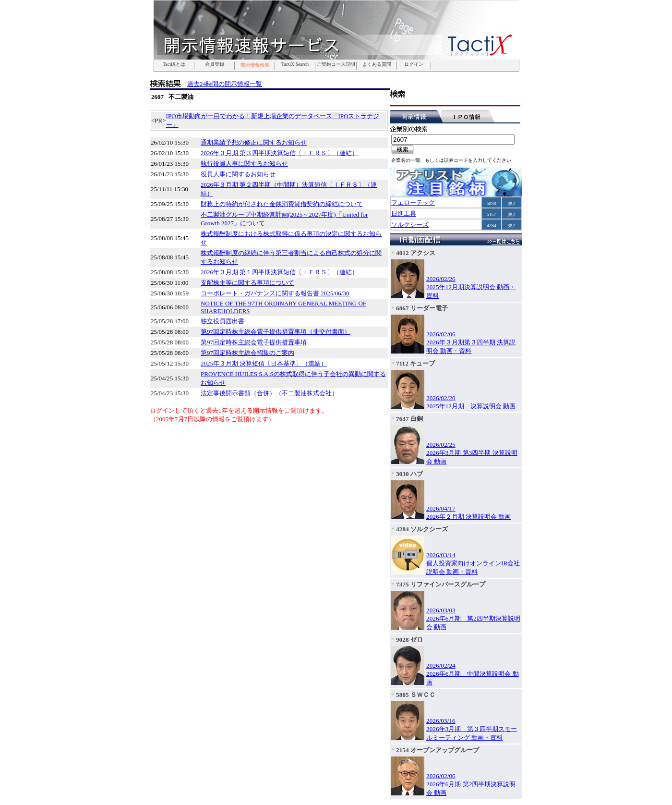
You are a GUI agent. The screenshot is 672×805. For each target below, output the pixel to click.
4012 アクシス (416, 253)
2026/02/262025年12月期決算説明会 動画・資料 (471, 287)
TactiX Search (295, 64)
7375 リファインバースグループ (441, 584)
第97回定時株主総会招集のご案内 (247, 353)
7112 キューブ (415, 363)
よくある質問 (377, 64)
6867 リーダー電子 (422, 308)
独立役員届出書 (222, 321)
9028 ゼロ (409, 640)
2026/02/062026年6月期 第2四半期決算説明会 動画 (471, 784)
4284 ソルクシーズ (422, 529)
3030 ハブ (409, 474)
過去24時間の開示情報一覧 (225, 84)
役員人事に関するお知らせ (238, 174)
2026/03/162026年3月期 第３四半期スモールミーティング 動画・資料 (472, 729)
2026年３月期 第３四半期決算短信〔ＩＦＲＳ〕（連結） (279, 153)
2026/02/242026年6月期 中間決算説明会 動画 (473, 674)
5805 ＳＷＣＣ (416, 695)
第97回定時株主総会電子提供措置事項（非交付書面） (276, 332)
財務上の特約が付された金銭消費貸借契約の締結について (282, 204)
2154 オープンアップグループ (438, 750)
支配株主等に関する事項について (247, 283)
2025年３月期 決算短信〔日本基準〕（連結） (264, 363)
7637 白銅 (409, 419)
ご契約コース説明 (336, 64)
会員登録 (215, 64)
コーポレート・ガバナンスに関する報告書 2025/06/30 (275, 293)
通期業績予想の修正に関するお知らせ (254, 142)
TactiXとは (174, 64)
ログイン (414, 64)
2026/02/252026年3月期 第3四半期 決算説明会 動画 (472, 453)
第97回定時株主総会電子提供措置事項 (254, 342)
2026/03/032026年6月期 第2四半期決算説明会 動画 (473, 619)
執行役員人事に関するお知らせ (244, 164)
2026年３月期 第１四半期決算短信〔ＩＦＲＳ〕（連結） (279, 272)
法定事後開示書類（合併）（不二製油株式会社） (269, 393)
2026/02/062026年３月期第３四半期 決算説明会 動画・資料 (471, 342)
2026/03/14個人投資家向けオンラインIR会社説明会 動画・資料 (473, 563)
